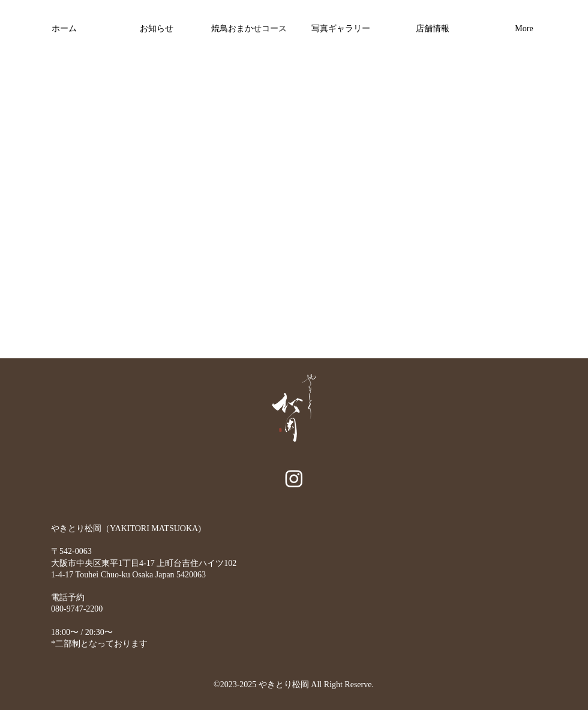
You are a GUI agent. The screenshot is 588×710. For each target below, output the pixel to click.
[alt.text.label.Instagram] (294, 478)
